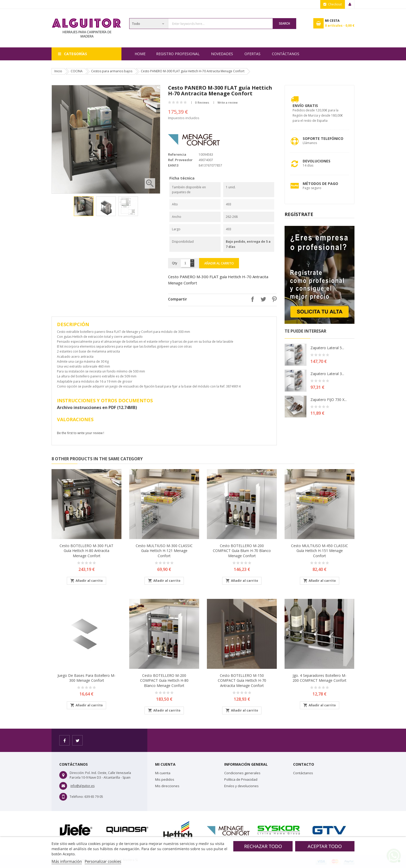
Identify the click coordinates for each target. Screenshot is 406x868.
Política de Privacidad (241, 779)
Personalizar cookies (103, 861)
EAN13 (173, 165)
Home (140, 54)
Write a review (228, 102)
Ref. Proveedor (180, 160)
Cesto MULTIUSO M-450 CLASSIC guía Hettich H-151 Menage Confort (320, 551)
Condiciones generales (242, 773)
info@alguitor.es (82, 786)
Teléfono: (77, 797)
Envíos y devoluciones (241, 786)
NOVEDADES (222, 54)
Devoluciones (317, 161)
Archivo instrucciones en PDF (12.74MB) (97, 407)
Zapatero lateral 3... (327, 374)
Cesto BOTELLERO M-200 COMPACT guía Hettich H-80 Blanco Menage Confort (164, 681)
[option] (84, 206)
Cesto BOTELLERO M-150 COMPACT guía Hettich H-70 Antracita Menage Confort (242, 681)
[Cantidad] (185, 263)
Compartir (251, 299)
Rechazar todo (263, 846)
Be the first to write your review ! (81, 433)
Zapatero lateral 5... (327, 348)
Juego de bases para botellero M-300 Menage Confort (86, 678)
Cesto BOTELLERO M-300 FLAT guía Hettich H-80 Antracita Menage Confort (86, 551)
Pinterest (273, 299)
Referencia (177, 154)
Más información (67, 861)
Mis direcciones (167, 786)
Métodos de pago (320, 184)
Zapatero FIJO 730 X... (329, 400)
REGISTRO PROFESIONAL (178, 54)
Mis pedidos (165, 779)
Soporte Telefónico (323, 138)
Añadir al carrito (219, 263)
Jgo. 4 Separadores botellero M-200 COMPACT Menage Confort (320, 678)
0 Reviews (202, 102)
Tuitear (262, 299)
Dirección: (77, 773)
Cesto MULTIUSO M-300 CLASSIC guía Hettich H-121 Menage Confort (164, 551)
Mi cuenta (163, 773)
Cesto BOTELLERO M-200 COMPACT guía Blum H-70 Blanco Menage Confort (242, 551)
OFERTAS (252, 54)
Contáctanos (286, 54)
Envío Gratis (305, 106)
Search (284, 23)
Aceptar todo (325, 846)
